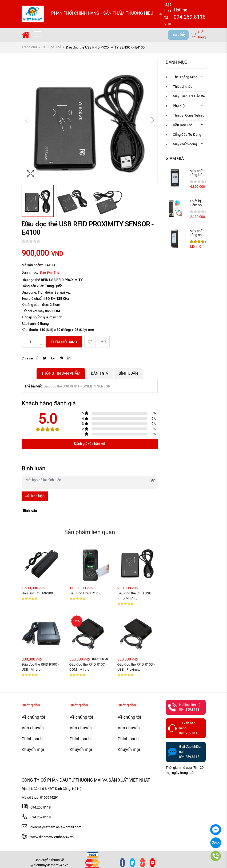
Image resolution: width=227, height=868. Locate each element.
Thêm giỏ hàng (64, 342)
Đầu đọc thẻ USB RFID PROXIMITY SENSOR (77, 386)
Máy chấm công (185, 144)
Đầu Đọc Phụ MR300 (37, 593)
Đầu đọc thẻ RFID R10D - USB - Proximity (137, 667)
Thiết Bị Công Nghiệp (189, 115)
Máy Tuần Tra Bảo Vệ (189, 96)
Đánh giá (99, 373)
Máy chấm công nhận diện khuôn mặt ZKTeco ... (198, 233)
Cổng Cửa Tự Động (187, 135)
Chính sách (32, 739)
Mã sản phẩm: (32, 265)
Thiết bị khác (183, 87)
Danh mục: (30, 272)
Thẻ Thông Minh (185, 77)
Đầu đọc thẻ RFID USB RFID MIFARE (135, 596)
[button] (153, 121)
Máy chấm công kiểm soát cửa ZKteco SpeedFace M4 (198, 173)
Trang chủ (29, 47)
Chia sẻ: (28, 358)
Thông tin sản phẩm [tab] (61, 373)
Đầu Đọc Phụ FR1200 (85, 593)
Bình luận (128, 373)
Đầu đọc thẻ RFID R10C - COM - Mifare (88, 667)
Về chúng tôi (33, 717)
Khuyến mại (33, 749)
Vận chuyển (33, 728)
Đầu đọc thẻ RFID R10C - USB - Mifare (41, 667)
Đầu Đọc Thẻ (51, 47)
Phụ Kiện (180, 106)
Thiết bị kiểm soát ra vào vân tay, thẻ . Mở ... (198, 203)
